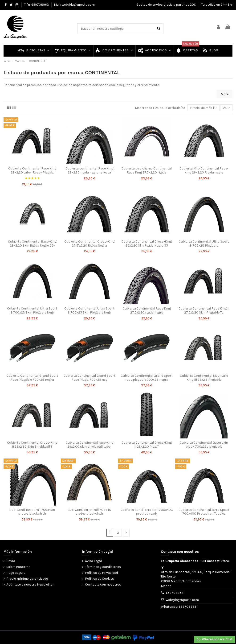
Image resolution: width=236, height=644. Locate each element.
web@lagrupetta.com (182, 600)
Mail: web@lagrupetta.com (74, 5)
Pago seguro (16, 573)
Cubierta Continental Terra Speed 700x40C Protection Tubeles (204, 512)
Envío (11, 561)
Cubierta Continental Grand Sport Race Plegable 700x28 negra (32, 378)
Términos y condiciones (103, 567)
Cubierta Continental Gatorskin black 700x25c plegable (204, 445)
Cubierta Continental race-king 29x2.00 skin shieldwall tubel (90, 445)
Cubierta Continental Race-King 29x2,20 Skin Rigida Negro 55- (32, 244)
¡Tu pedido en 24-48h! (217, 5)
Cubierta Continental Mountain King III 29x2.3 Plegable (204, 378)
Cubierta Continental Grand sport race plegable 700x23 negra (147, 378)
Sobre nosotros (18, 567)
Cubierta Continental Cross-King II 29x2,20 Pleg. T (147, 445)
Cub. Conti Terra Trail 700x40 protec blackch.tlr (89, 512)
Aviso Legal (93, 561)
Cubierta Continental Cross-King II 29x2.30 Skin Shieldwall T (32, 445)
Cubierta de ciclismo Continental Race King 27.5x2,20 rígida (147, 170)
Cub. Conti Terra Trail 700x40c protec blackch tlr (32, 512)
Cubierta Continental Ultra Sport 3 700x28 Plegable (204, 244)
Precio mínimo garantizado (27, 579)
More (225, 94)
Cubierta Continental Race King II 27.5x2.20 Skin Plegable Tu (204, 310)
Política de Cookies (100, 579)
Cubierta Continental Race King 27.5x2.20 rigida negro (147, 310)
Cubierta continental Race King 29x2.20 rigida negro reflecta (89, 170)
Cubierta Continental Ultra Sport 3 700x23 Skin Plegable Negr (32, 310)
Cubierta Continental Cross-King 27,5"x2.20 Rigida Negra (89, 244)
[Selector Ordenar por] (203, 108)
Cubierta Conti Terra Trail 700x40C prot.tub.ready (147, 512)
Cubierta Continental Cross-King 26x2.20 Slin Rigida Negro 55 (147, 244)
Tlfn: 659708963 (37, 5)
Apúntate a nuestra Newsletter (30, 584)
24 (226, 108)
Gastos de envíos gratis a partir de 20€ (166, 5)
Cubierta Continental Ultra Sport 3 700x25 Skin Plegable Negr (89, 310)
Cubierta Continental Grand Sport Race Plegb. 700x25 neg (90, 378)
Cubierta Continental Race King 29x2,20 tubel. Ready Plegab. (32, 170)
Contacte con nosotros (103, 584)
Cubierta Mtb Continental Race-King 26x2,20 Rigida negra (204, 170)
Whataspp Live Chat (214, 640)
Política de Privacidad (102, 573)
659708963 (175, 593)
